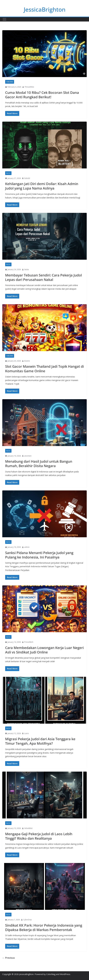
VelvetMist (28, 828)
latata (27, 269)
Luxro (27, 733)
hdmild (27, 178)
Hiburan (10, 82)
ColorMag (51, 974)
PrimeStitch (29, 642)
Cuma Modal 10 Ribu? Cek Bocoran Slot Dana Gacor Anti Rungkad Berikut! (42, 95)
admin (27, 547)
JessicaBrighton (45, 9)
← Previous (9, 958)
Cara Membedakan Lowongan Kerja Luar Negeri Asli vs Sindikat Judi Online (44, 650)
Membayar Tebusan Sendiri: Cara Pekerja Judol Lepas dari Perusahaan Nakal (43, 277)
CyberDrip (27, 920)
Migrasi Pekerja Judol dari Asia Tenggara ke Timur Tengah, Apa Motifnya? (40, 741)
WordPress (65, 974)
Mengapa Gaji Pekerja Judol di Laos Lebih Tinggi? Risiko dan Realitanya (39, 836)
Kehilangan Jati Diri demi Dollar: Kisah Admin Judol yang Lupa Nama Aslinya (42, 186)
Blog (8, 173)
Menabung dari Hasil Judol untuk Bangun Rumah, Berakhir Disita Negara (39, 464)
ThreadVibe (29, 87)
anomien (28, 456)
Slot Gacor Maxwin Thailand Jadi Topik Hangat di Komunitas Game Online (44, 369)
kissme (27, 361)
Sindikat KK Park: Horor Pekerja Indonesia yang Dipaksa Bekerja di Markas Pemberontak (44, 927)
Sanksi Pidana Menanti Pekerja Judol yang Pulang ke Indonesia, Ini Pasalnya (39, 555)
